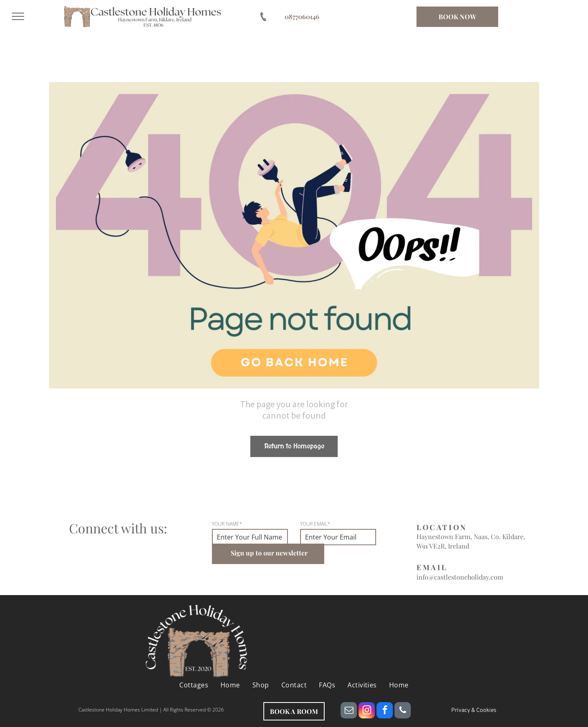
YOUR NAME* (227, 524)
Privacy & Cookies (474, 710)
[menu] (18, 16)
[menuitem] (194, 685)
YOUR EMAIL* (315, 524)
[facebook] (385, 711)
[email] (349, 711)
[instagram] (367, 711)
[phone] (403, 711)
